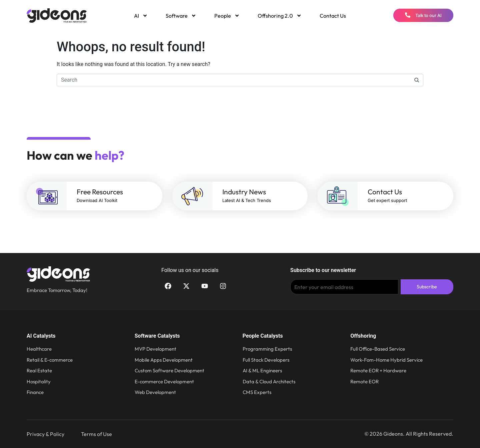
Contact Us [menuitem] (333, 16)
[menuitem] (140, 16)
